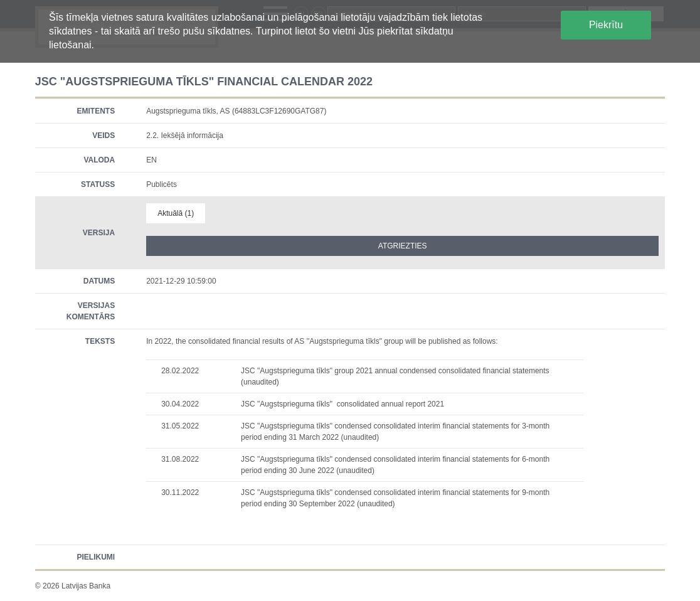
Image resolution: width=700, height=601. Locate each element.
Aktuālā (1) (176, 213)
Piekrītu (606, 25)
